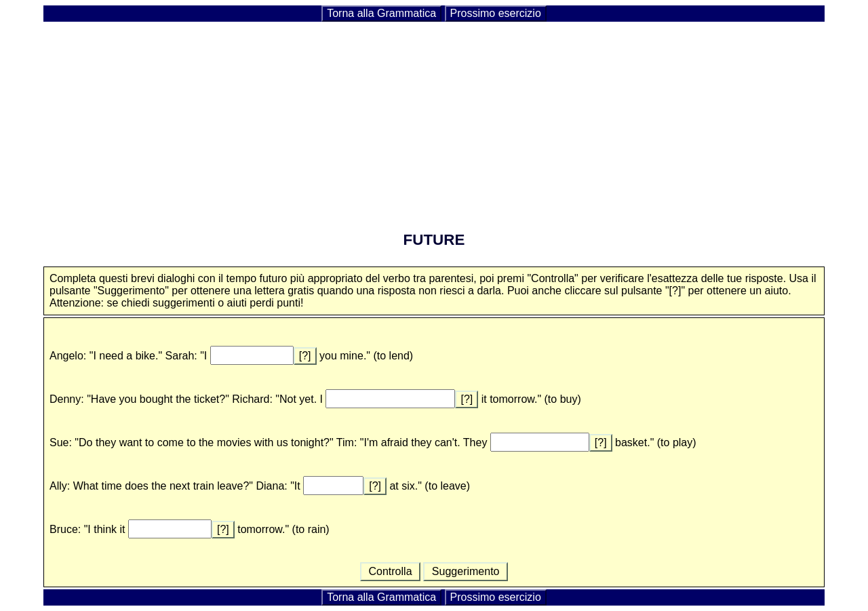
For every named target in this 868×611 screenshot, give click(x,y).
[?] (305, 356)
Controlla (390, 571)
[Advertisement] (434, 118)
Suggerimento (466, 571)
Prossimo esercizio (496, 13)
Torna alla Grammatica (381, 13)
